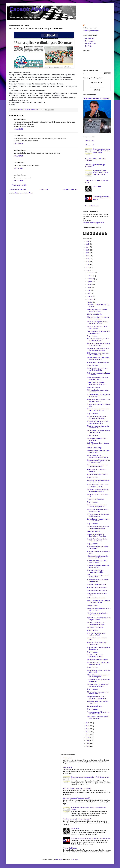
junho (90, 288)
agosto (90, 282)
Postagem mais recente (18, 189)
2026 (88, 241)
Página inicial (44, 189)
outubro (90, 276)
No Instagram (90, 41)
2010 (88, 738)
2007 (88, 746)
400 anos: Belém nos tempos (97, 590)
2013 (88, 729)
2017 (88, 267)
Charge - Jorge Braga (94, 448)
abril (89, 293)
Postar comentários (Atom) (24, 193)
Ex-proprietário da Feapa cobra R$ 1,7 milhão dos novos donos (101, 151)
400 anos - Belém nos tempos (97, 587)
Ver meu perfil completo (91, 31)
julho (89, 285)
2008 (88, 743)
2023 (88, 250)
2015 (88, 723)
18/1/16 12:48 (18, 144)
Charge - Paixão (93, 605)
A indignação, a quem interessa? (98, 362)
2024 (88, 247)
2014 (88, 726)
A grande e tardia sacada (96, 499)
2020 (88, 259)
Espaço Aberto (29, 9)
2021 (88, 256)
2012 (88, 732)
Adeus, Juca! (90, 141)
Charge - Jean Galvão (95, 314)
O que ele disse (92, 336)
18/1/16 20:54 (18, 156)
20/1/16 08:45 (18, 168)
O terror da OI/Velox (92, 206)
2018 (88, 265)
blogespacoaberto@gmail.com (94, 223)
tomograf (59, 859)
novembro (91, 273)
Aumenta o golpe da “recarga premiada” (77, 798)
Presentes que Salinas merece (97, 660)
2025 (88, 244)
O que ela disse (92, 502)
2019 (88, 262)
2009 (88, 740)
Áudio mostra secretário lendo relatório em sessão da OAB (102, 198)
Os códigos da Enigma (95, 706)
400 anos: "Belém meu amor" (97, 584)
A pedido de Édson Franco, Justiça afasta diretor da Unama (100, 173)
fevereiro (91, 299)
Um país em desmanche (95, 627)
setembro (91, 279)
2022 (88, 253)
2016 (88, 270)
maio (89, 290)
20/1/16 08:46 (18, 181)
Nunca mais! (97, 186)
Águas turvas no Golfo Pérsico (97, 474)
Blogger (75, 859)
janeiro (90, 302)
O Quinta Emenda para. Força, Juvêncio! (77, 788)
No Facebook (90, 38)
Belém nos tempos (93, 387)
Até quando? (90, 145)
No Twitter (89, 46)
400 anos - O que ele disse (96, 598)
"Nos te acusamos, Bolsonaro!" (97, 98)
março (90, 296)
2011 (88, 735)
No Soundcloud (90, 43)
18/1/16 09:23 (18, 129)
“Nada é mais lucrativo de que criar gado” (77, 819)
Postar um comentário (19, 185)
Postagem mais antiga (70, 189)
